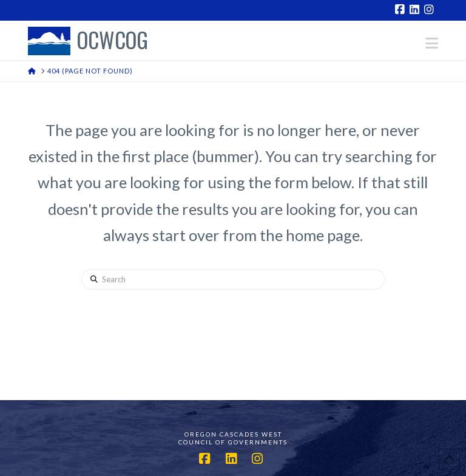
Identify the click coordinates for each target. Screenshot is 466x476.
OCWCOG (112, 41)
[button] (432, 43)
